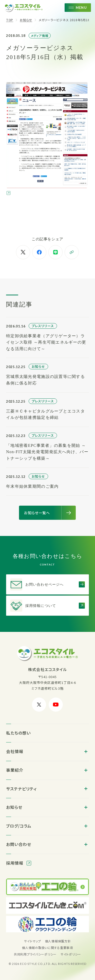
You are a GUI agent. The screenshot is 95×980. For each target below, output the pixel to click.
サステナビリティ (21, 789)
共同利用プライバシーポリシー (35, 954)
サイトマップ (32, 941)
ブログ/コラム (19, 826)
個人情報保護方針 (58, 941)
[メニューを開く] (78, 8)
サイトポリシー (71, 954)
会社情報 (15, 751)
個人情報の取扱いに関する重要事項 (48, 948)
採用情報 (15, 863)
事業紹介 (15, 770)
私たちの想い (18, 733)
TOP (10, 20)
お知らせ (26, 20)
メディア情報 (40, 35)
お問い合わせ (19, 844)
